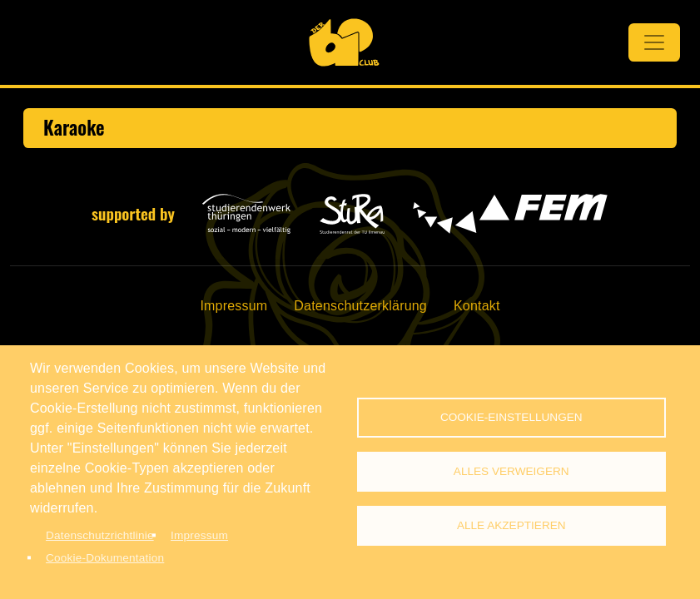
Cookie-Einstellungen (511, 417)
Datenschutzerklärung (360, 306)
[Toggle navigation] (654, 42)
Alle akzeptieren (511, 525)
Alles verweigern (511, 471)
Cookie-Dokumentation (105, 558)
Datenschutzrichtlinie (100, 535)
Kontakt (477, 306)
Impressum (233, 306)
